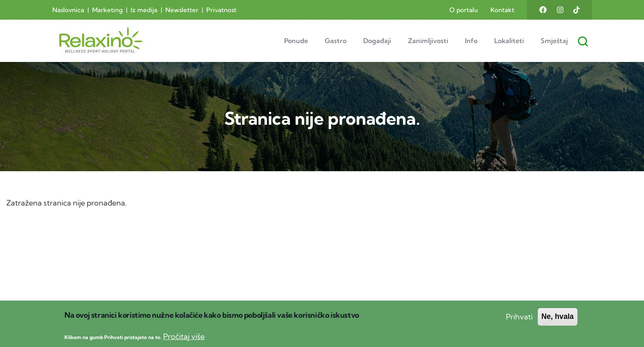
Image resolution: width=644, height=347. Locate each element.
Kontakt (502, 10)
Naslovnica (68, 10)
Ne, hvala (558, 321)
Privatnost (221, 10)
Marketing (107, 10)
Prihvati (519, 322)
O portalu (464, 10)
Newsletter (182, 10)
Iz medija (144, 10)
